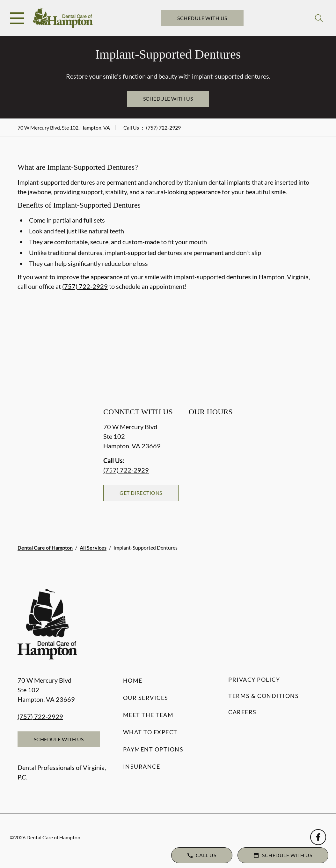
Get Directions (141, 493)
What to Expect (150, 732)
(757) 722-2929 (163, 128)
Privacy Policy (254, 679)
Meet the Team (148, 715)
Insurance (142, 766)
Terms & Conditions (263, 696)
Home (133, 680)
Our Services (146, 698)
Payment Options (153, 749)
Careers (242, 712)
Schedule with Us (202, 18)
